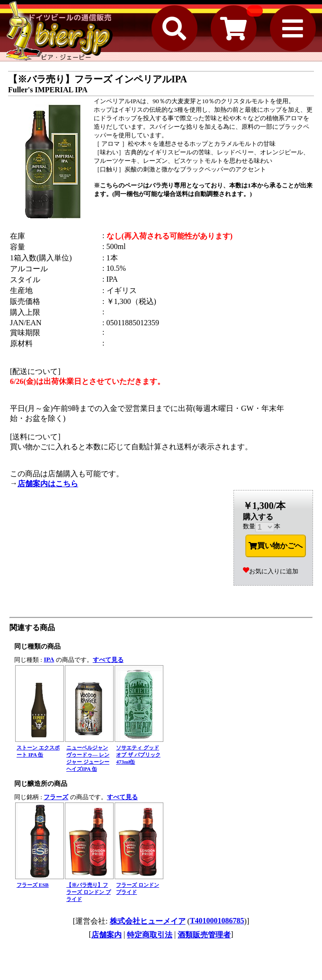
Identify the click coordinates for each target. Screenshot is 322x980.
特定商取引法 (150, 935)
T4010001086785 (217, 921)
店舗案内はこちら (48, 484)
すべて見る (108, 660)
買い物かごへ (276, 546)
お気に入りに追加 (271, 571)
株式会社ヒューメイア (148, 921)
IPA (49, 659)
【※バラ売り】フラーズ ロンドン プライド (89, 892)
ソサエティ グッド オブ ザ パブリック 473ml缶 (138, 755)
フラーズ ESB (33, 885)
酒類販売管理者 (204, 935)
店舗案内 (107, 935)
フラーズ (56, 797)
